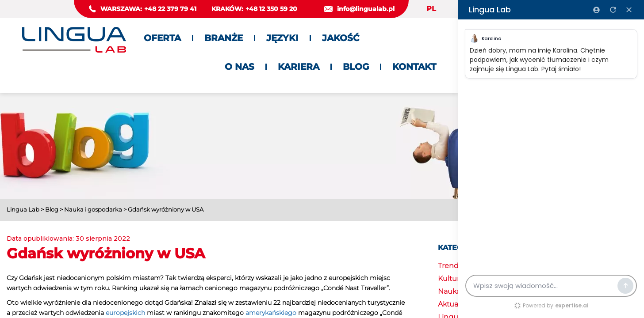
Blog (356, 67)
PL (431, 9)
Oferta (162, 38)
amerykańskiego (271, 313)
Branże (224, 38)
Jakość (341, 38)
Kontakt (414, 67)
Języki (282, 38)
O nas (240, 67)
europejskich (125, 313)
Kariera (299, 67)
